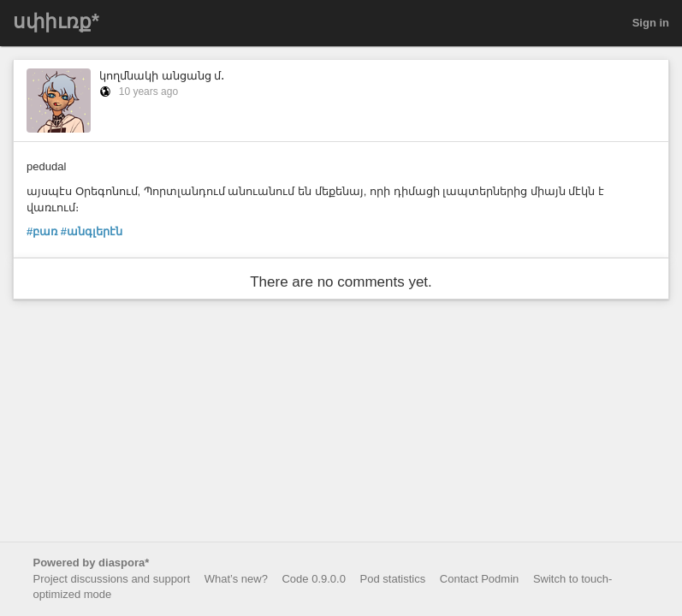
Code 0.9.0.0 (313, 579)
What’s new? (236, 579)
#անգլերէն (92, 231)
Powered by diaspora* (92, 563)
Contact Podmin (480, 579)
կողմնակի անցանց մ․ (162, 76)
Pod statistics (393, 579)
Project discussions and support (112, 579)
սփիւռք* (56, 21)
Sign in (651, 23)
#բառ (42, 231)
